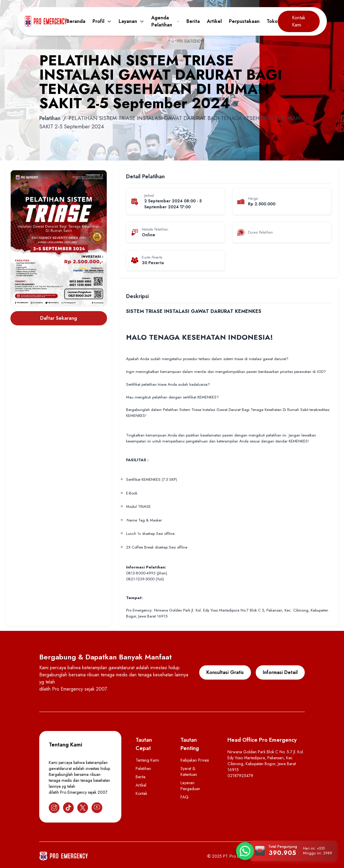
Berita (193, 21)
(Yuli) (160, 579)
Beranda (76, 21)
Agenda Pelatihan (165, 21)
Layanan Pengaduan (190, 786)
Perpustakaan (244, 21)
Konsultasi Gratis (225, 672)
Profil (102, 21)
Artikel (214, 21)
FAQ (184, 797)
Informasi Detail (280, 672)
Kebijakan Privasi (195, 760)
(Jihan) (162, 573)
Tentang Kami (147, 760)
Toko (272, 21)
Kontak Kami (299, 21)
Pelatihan (50, 118)
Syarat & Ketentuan (189, 771)
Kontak (141, 793)
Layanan (131, 21)
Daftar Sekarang (59, 318)
